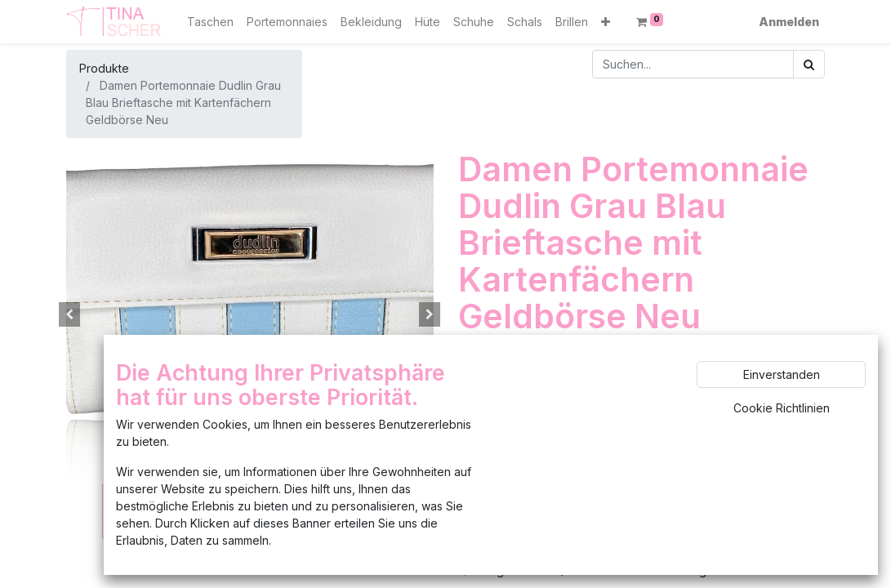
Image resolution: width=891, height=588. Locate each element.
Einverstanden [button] (782, 374)
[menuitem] (210, 22)
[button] (606, 22)
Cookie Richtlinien (782, 408)
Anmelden (789, 22)
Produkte (104, 68)
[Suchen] (809, 64)
